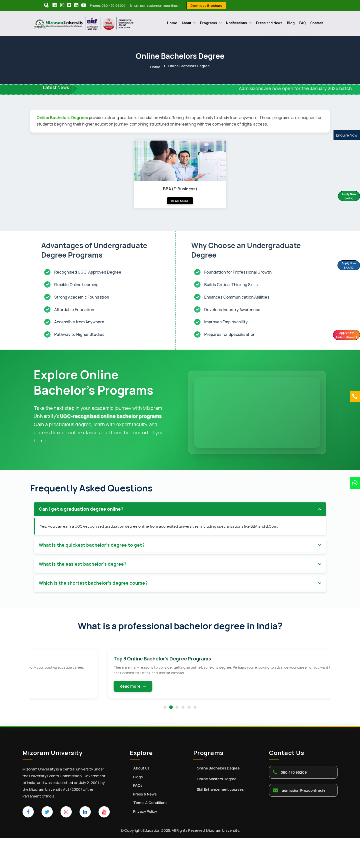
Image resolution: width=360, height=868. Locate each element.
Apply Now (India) (343, 197)
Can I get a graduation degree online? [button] (81, 515)
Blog (291, 23)
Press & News (145, 824)
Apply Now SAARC (342, 266)
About (188, 23)
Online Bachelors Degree (218, 798)
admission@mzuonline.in (303, 820)
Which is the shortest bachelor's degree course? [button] (93, 589)
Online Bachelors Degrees (63, 116)
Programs (211, 23)
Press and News (269, 23)
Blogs (138, 807)
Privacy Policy (145, 841)
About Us (141, 798)
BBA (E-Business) (180, 187)
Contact (316, 23)
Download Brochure (206, 6)
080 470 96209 (294, 802)
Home (172, 23)
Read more (180, 199)
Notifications (239, 23)
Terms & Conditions (150, 833)
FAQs (138, 815)
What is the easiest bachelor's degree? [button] (82, 570)
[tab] (180, 515)
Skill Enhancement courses (220, 819)
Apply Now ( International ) (341, 335)
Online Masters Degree (217, 809)
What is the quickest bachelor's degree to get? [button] (92, 551)
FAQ (302, 23)
